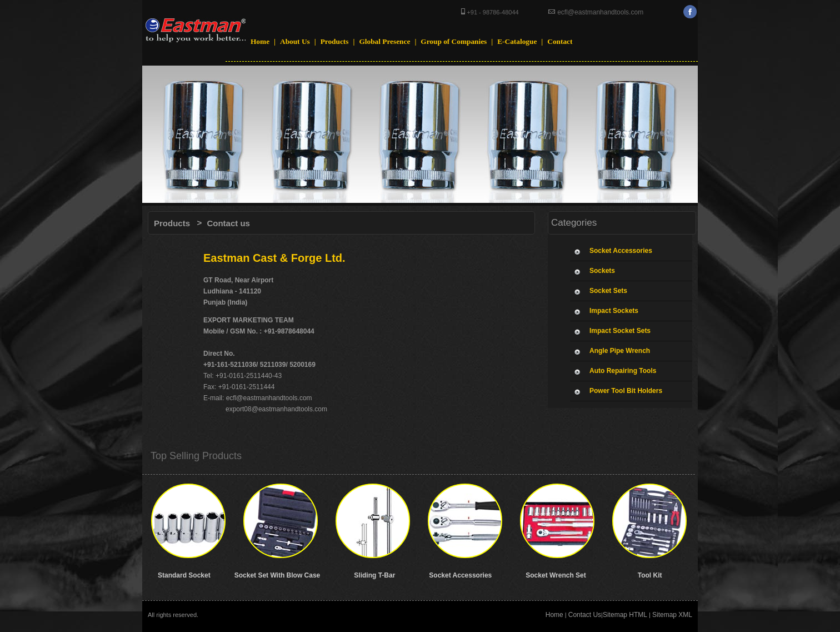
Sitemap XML (672, 615)
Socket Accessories (621, 251)
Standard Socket (184, 575)
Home (554, 615)
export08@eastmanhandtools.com (276, 409)
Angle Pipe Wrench (620, 351)
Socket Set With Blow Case (277, 575)
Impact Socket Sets (620, 331)
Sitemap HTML (625, 615)
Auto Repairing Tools (623, 371)
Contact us (228, 223)
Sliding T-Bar (374, 575)
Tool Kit (650, 575)
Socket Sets (608, 291)
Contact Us (585, 615)
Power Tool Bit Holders (626, 391)
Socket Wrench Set (556, 575)
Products (172, 223)
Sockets (602, 271)
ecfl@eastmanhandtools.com (599, 12)
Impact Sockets (614, 311)
